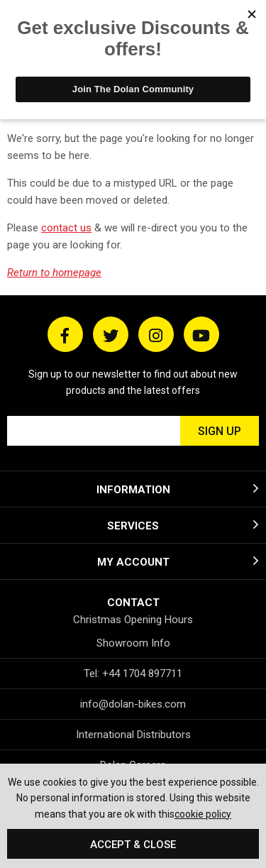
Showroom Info (133, 643)
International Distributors (133, 735)
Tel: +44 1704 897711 (133, 674)
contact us (66, 228)
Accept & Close (133, 845)
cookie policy (203, 814)
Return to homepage (54, 273)
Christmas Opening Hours (133, 620)
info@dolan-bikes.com (133, 704)
